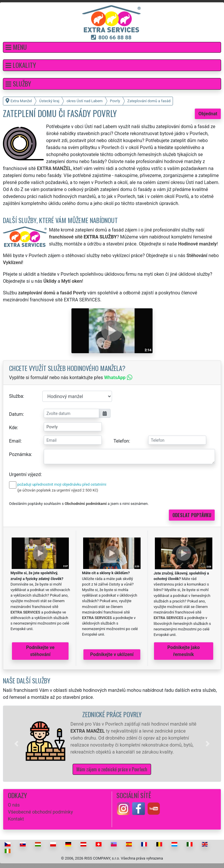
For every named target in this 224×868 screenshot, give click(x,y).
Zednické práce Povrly (112, 714)
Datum (16, 414)
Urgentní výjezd (25, 474)
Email (15, 441)
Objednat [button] (208, 114)
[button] (112, 47)
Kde (13, 428)
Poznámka (20, 454)
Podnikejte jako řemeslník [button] (184, 651)
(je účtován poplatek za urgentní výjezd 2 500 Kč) (58, 490)
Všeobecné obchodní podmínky (40, 812)
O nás (14, 805)
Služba (16, 396)
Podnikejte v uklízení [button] (112, 654)
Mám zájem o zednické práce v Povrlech (112, 769)
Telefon (121, 441)
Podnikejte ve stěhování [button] (40, 651)
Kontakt (16, 819)
